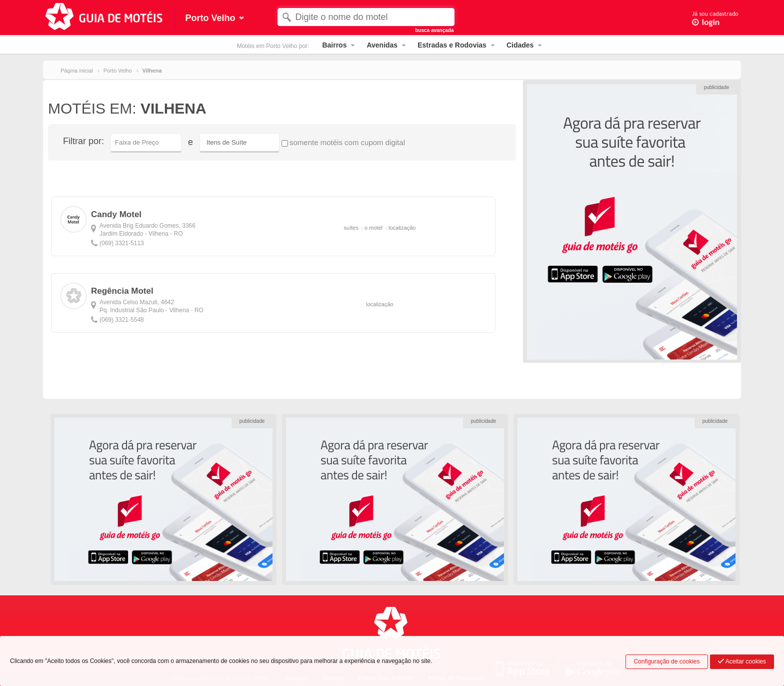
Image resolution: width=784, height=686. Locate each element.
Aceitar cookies (742, 661)
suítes (351, 228)
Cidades (520, 45)
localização (402, 228)
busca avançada (434, 30)
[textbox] (366, 17)
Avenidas (382, 45)
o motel (373, 228)
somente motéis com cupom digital (343, 142)
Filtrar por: (83, 141)
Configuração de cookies (666, 661)
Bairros (334, 45)
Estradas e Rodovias (452, 45)
